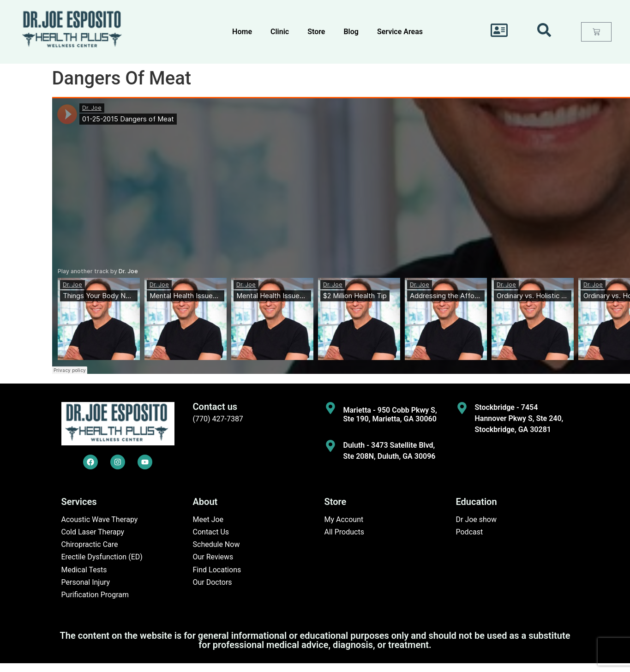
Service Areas (400, 32)
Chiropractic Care (90, 544)
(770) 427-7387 (218, 419)
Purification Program (95, 595)
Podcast (470, 532)
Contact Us (211, 532)
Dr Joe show (477, 519)
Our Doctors (213, 582)
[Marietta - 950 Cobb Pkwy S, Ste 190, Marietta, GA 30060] (330, 408)
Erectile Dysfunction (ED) (102, 557)
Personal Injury (86, 582)
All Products (344, 532)
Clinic (280, 32)
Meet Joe (208, 519)
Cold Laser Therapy (93, 532)
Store (316, 32)
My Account (344, 519)
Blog (351, 32)
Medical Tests (84, 570)
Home (242, 32)
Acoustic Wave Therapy (100, 519)
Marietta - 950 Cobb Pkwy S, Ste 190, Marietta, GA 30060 (390, 414)
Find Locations (217, 570)
